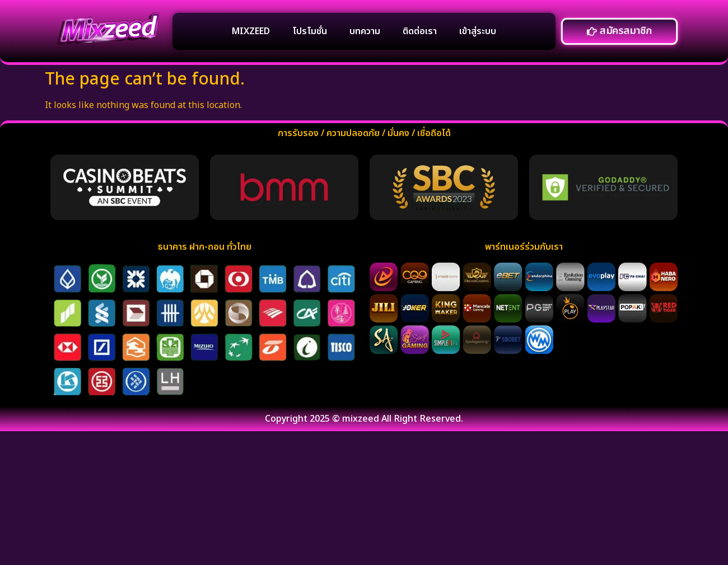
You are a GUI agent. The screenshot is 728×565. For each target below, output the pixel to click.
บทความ (365, 31)
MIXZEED (251, 31)
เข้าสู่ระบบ (478, 31)
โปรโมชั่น (310, 31)
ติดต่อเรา (420, 31)
